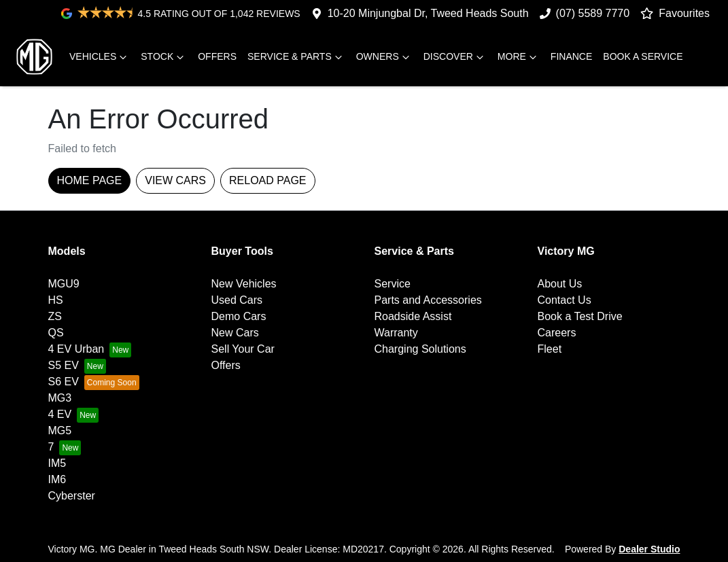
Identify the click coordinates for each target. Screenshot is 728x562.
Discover (455, 57)
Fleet (550, 349)
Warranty (396, 333)
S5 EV (64, 365)
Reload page (268, 180)
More (519, 57)
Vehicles (100, 57)
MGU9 (64, 284)
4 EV (60, 414)
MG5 (60, 431)
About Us (560, 284)
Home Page (90, 180)
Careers (557, 333)
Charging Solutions (420, 349)
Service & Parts (296, 57)
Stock (164, 57)
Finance (571, 56)
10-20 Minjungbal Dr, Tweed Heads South (428, 13)
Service (393, 284)
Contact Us (565, 300)
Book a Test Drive (580, 316)
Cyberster (72, 496)
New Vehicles (244, 284)
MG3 (60, 398)
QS (56, 333)
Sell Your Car (243, 349)
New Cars (235, 333)
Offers (217, 56)
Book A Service (643, 56)
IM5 (57, 463)
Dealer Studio (649, 549)
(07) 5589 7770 (593, 13)
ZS (55, 316)
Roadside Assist (413, 316)
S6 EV (64, 382)
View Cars (175, 180)
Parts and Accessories (428, 300)
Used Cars (237, 300)
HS (56, 300)
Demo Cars (239, 316)
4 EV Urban (76, 349)
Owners (384, 57)
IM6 (57, 479)
